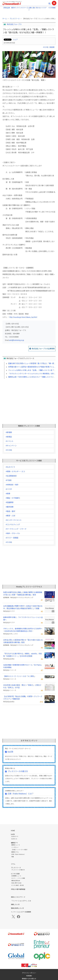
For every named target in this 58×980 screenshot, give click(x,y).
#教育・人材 (10, 516)
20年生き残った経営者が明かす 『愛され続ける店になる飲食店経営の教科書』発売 (23, 641)
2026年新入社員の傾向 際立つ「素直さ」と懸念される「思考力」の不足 (22, 686)
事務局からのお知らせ (29, 979)
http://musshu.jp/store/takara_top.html (23, 317)
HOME (13, 831)
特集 (13, 857)
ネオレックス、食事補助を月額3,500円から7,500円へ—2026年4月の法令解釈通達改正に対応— (23, 630)
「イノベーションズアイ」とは (21, 901)
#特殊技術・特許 (12, 485)
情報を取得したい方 (17, 908)
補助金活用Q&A (16, 881)
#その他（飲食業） (49, 47)
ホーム (5, 19)
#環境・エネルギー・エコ (15, 471)
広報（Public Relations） (18, 854)
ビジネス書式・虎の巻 (17, 885)
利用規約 (29, 976)
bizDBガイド (15, 837)
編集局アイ (14, 843)
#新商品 (9, 437)
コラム (13, 864)
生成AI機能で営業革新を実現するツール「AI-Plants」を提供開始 (23, 666)
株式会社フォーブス (14, 24)
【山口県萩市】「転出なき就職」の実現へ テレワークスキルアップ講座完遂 (23, 698)
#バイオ (9, 489)
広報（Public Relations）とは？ (21, 794)
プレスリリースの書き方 (18, 771)
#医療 (8, 494)
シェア (15, 40)
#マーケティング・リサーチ (16, 529)
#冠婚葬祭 (10, 502)
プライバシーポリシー (29, 973)
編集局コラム (15, 852)
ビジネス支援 (15, 874)
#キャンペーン (11, 446)
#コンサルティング (13, 525)
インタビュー (15, 847)
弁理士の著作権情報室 (18, 889)
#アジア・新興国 (12, 538)
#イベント (10, 441)
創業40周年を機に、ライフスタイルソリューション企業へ (23, 619)
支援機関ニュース (16, 876)
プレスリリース (15, 19)
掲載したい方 (15, 904)
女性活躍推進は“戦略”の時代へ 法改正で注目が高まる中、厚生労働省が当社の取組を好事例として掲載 (23, 607)
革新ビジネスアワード (18, 897)
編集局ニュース (16, 845)
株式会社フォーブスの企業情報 (43, 349)
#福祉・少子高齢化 (13, 498)
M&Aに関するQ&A (16, 883)
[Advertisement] (29, 398)
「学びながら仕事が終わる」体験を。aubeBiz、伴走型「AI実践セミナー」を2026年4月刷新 (23, 655)
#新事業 (9, 432)
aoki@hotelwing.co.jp (17, 340)
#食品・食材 (10, 511)
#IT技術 (9, 480)
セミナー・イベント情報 (18, 878)
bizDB (10, 752)
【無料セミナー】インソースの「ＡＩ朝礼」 (20, 676)
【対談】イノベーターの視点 (19, 850)
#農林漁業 (10, 507)
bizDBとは (14, 839)
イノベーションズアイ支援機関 (21, 912)
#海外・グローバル (13, 533)
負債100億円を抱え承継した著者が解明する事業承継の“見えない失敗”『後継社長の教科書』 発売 (23, 594)
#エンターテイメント (14, 520)
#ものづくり (10, 467)
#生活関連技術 (11, 476)
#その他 (9, 450)
